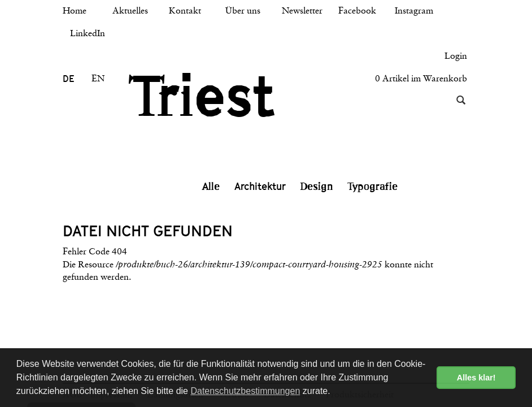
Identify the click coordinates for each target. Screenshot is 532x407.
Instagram (414, 11)
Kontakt (185, 11)
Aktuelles (130, 11)
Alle (211, 187)
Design (317, 187)
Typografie (373, 187)
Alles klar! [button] (476, 378)
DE (68, 79)
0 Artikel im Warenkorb (421, 79)
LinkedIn (88, 34)
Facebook (357, 11)
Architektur (260, 186)
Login (456, 57)
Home (75, 11)
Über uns (243, 11)
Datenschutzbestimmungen (245, 391)
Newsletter (302, 11)
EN (98, 79)
